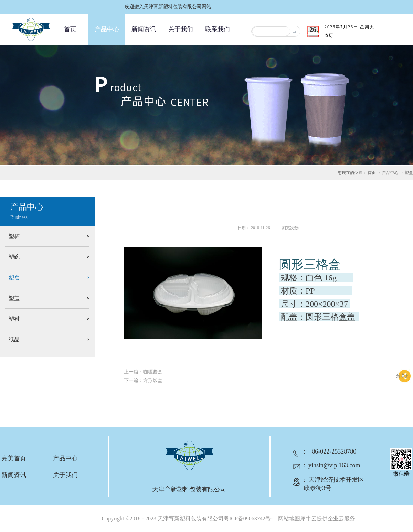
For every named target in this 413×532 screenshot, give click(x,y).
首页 (70, 29)
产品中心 (390, 173)
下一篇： (143, 380)
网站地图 (288, 518)
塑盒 (409, 173)
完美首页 (14, 458)
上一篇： (143, 372)
